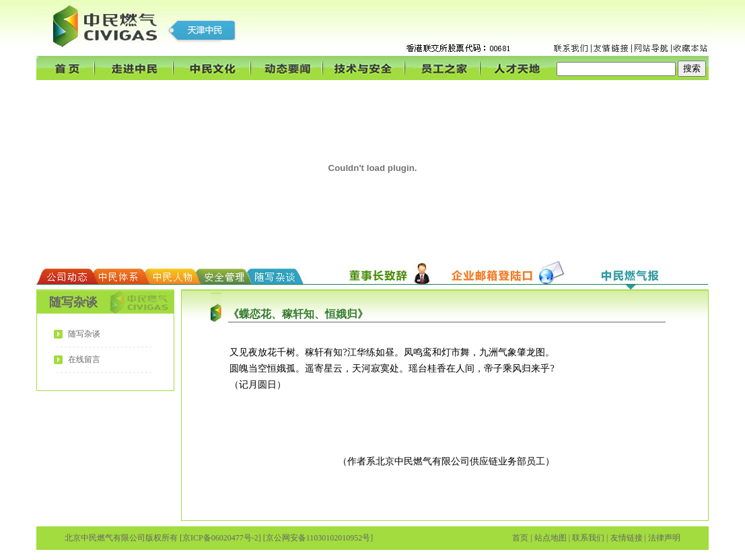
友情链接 (627, 538)
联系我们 (588, 538)
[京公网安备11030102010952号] (318, 538)
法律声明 (664, 538)
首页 (520, 538)
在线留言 (84, 359)
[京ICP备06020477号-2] (220, 538)
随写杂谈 (84, 334)
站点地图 (551, 538)
